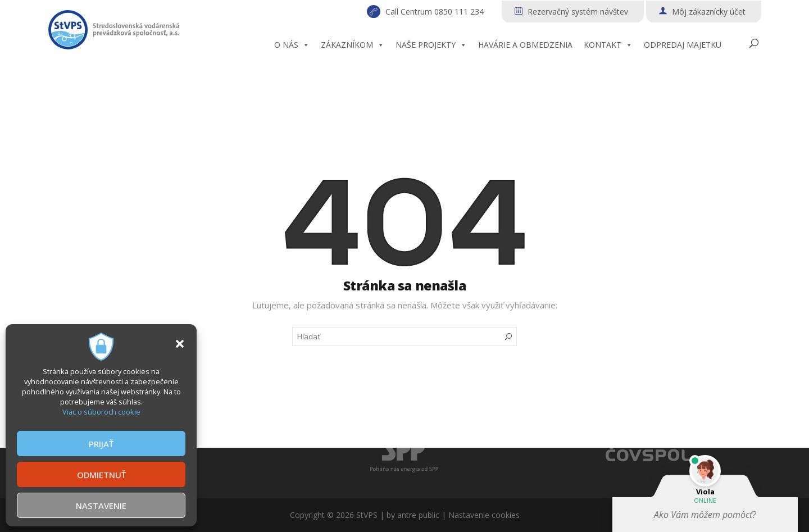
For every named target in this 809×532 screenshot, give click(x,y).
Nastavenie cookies (484, 515)
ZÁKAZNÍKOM (353, 45)
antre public (418, 515)
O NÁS (292, 45)
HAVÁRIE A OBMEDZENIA (525, 45)
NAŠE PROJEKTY (431, 45)
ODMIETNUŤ (101, 475)
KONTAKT (608, 45)
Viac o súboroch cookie (101, 412)
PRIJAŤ (101, 444)
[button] (180, 344)
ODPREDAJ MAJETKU (683, 45)
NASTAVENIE (101, 506)
